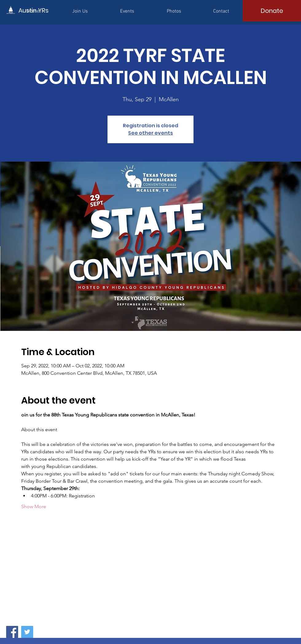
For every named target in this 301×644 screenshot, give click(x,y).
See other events (150, 133)
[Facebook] (12, 632)
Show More (34, 506)
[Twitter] (27, 632)
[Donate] (272, 11)
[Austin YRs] (46, 10)
